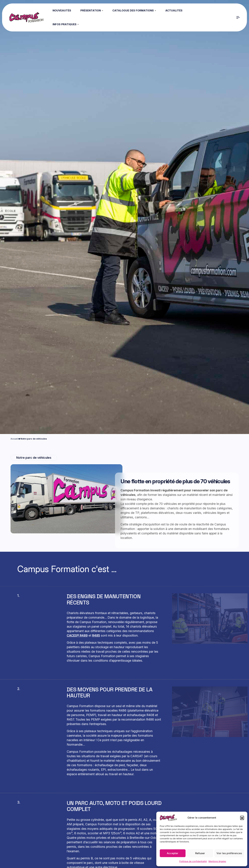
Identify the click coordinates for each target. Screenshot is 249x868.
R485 (96, 635)
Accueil (14, 439)
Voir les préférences (229, 853)
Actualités (174, 10)
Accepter (173, 853)
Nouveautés (62, 10)
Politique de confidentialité (193, 861)
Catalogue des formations (134, 11)
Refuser (200, 853)
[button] (242, 818)
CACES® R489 (77, 635)
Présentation (92, 11)
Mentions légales (217, 861)
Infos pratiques (66, 24)
